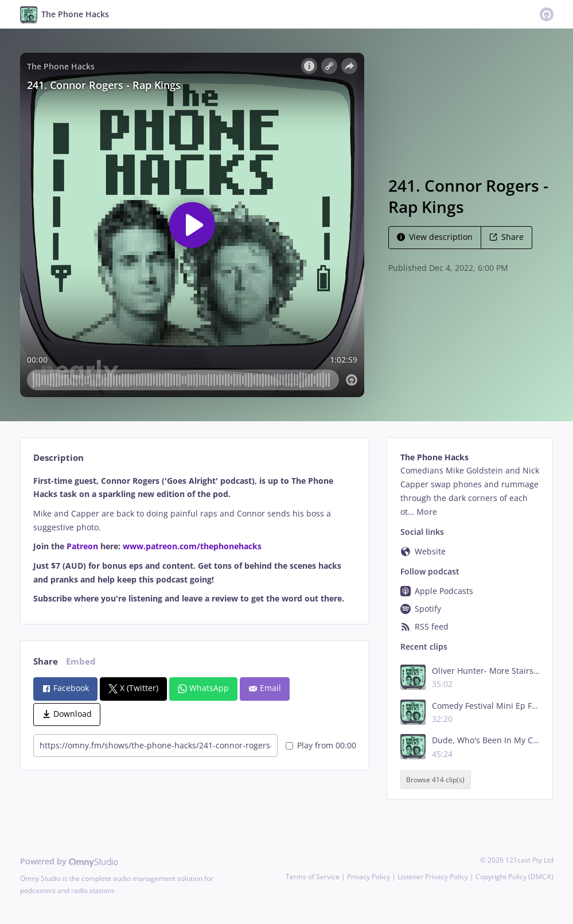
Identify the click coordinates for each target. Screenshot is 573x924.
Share (506, 237)
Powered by (69, 861)
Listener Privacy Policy (433, 877)
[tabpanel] (195, 540)
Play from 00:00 (321, 745)
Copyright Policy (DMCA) (514, 877)
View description (435, 237)
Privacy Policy (369, 877)
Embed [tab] (81, 661)
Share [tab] (46, 661)
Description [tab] (59, 458)
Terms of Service (313, 877)
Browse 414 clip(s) (435, 780)
